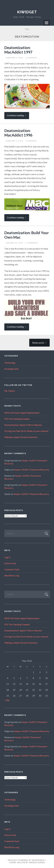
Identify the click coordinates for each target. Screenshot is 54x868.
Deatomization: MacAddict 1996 (18, 133)
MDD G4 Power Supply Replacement (22, 413)
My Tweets (10, 391)
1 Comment (31, 58)
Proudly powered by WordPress (26, 860)
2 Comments (32, 243)
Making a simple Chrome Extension (21, 437)
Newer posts (39, 343)
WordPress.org (12, 576)
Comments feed (12, 569)
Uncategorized (11, 369)
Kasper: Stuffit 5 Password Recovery (32, 470)
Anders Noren (37, 862)
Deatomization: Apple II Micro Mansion (23, 425)
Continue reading (18, 116)
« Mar (7, 700)
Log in (7, 557)
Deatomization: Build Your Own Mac (27, 235)
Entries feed (10, 563)
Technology (10, 363)
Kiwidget (27, 12)
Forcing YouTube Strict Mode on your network (26, 431)
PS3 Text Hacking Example (17, 419)
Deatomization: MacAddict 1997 (18, 50)
